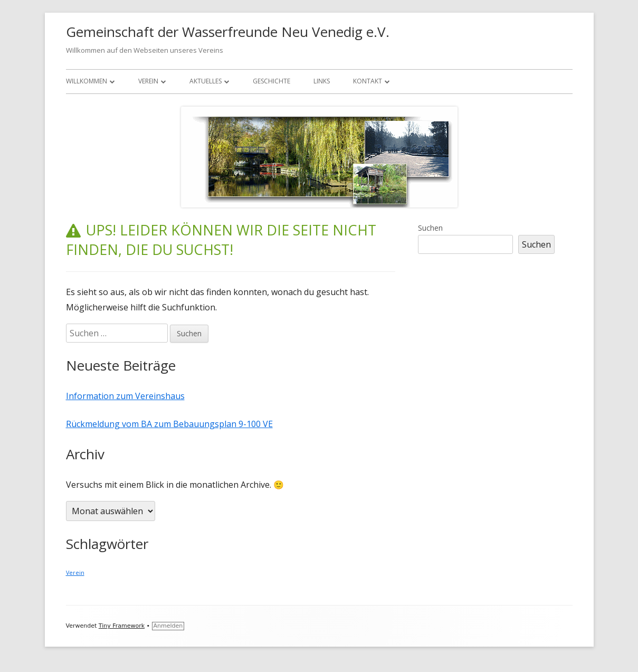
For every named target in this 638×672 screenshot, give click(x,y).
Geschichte (272, 81)
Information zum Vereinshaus (125, 396)
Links (322, 81)
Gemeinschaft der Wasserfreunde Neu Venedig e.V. (228, 32)
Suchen (430, 228)
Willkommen (87, 81)
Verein (148, 81)
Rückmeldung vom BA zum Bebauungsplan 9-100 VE (169, 424)
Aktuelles (206, 81)
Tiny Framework (122, 626)
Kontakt (368, 81)
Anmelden (168, 626)
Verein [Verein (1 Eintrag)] (75, 573)
